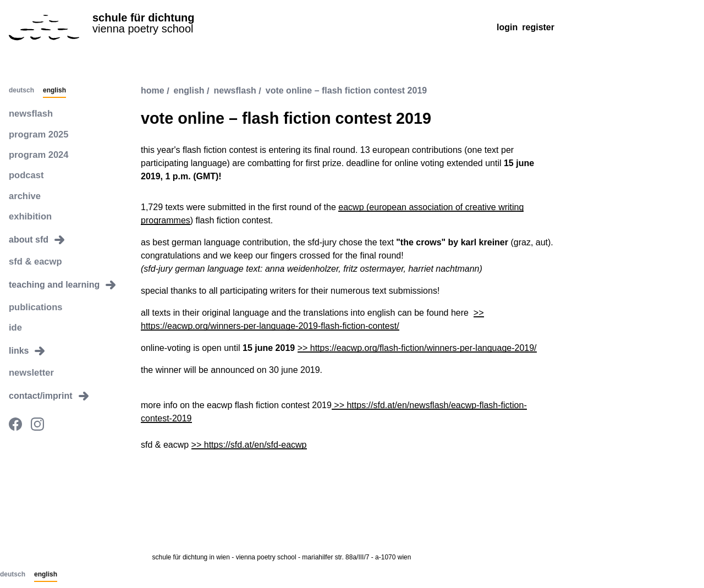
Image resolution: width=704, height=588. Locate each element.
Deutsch (21, 91)
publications (35, 304)
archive (24, 194)
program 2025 (38, 134)
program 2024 (38, 154)
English (54, 91)
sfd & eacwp (34, 260)
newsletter (31, 370)
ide (15, 325)
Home (153, 91)
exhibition (30, 215)
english (189, 91)
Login (507, 27)
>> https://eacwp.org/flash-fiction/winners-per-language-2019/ (417, 348)
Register (538, 27)
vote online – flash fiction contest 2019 (346, 91)
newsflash (30, 114)
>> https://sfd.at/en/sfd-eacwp (249, 445)
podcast (26, 175)
